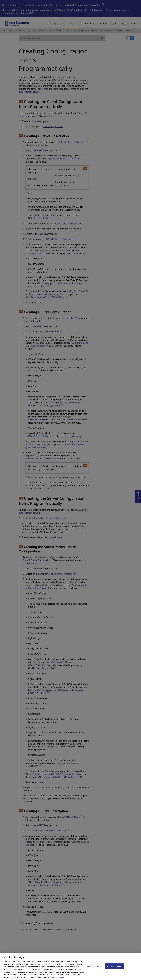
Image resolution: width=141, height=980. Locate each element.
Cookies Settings (94, 968)
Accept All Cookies (114, 968)
